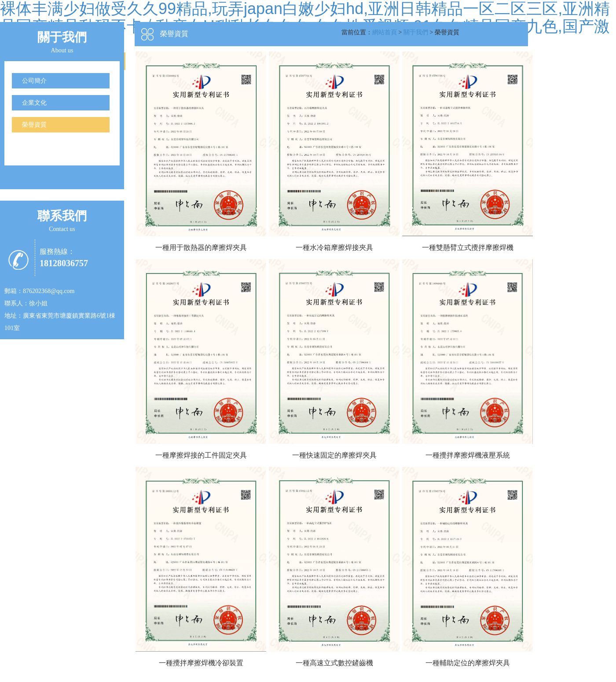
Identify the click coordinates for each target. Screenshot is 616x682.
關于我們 (416, 32)
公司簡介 (34, 81)
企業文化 (34, 103)
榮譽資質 (34, 125)
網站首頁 (385, 32)
